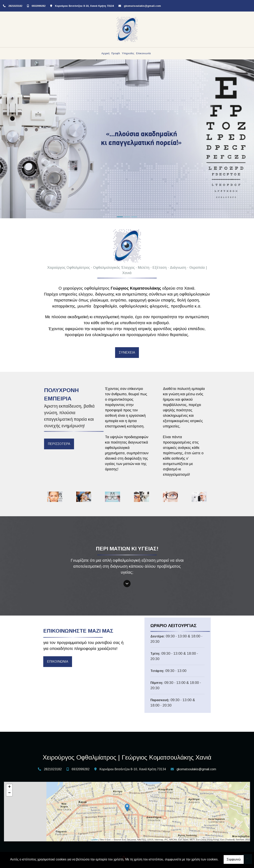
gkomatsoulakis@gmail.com (142, 6)
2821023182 (15, 6)
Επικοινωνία (143, 53)
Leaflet (94, 840)
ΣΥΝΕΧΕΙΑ (127, 352)
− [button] (9, 793)
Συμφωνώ (234, 859)
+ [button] (9, 787)
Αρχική (105, 53)
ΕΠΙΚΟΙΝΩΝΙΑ (58, 662)
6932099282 (38, 6)
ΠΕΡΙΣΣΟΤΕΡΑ (59, 444)
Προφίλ (116, 53)
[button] (19, 139)
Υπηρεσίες (128, 53)
